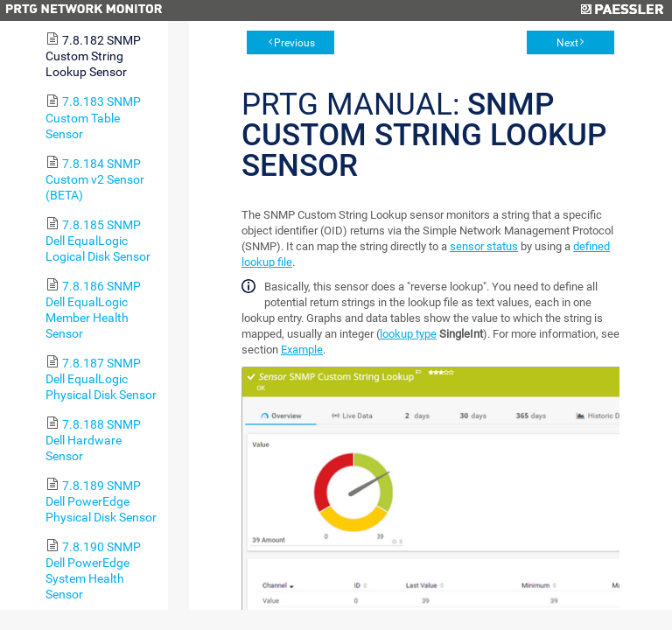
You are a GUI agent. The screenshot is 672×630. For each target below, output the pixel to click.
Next (567, 43)
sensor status (484, 246)
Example (302, 350)
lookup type (408, 334)
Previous (294, 43)
